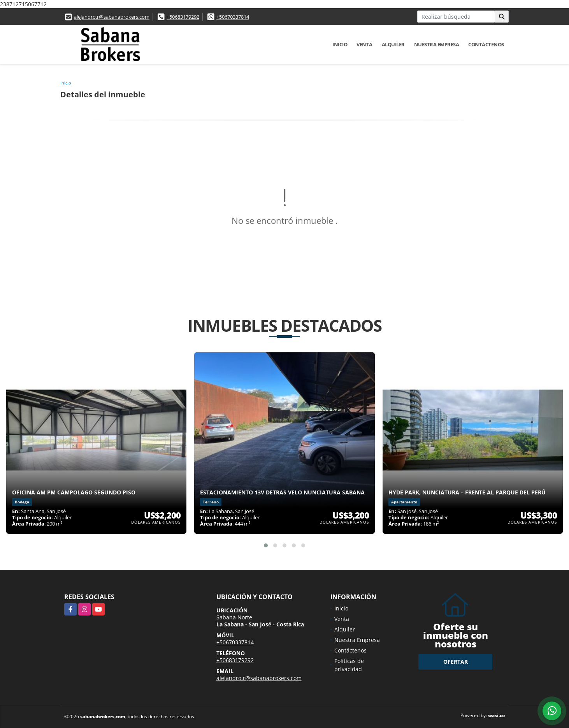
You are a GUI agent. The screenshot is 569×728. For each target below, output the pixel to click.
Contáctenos (486, 44)
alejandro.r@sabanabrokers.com (112, 17)
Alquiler (393, 44)
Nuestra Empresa (437, 44)
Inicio (340, 44)
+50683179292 (183, 17)
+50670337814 (233, 17)
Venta (364, 44)
